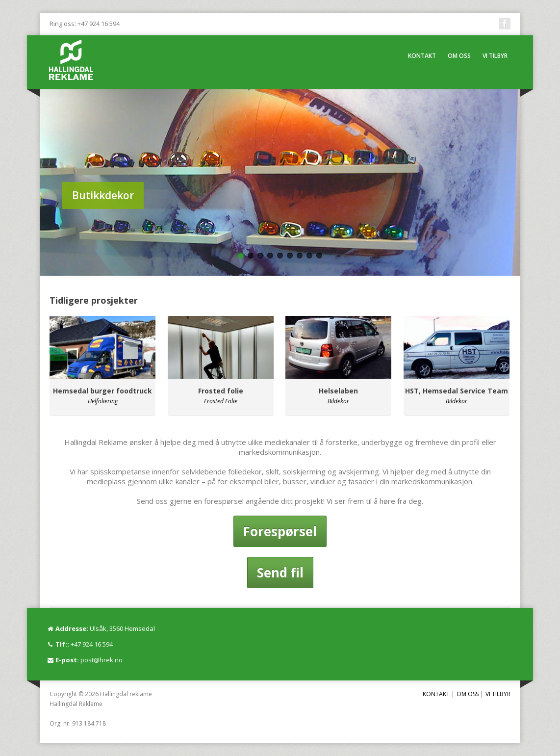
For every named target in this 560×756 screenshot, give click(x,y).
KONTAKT (422, 56)
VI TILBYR (495, 56)
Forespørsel (280, 531)
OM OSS (459, 56)
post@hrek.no (102, 660)
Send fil (280, 573)
